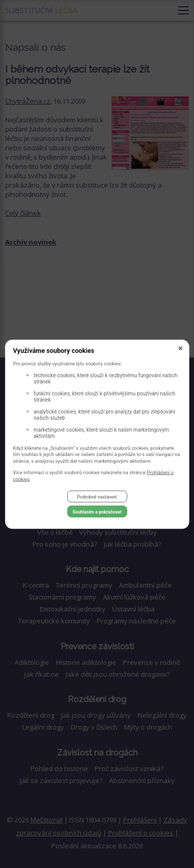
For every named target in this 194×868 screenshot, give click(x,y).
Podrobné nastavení (97, 496)
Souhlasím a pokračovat (97, 511)
